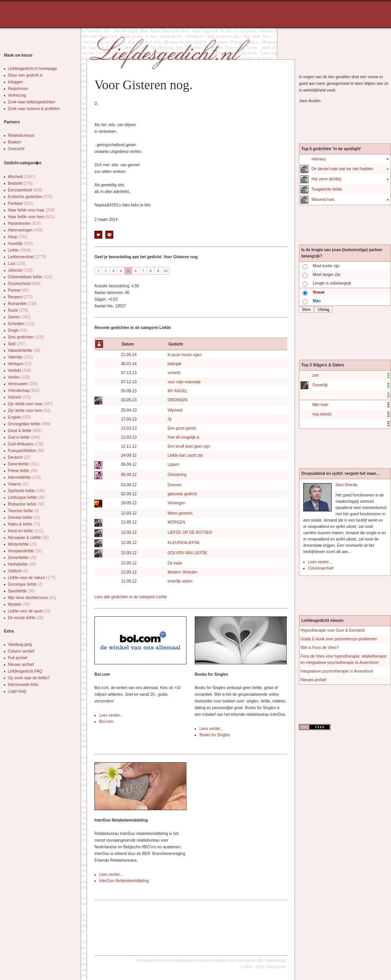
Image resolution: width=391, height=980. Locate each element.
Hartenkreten (24, 223)
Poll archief (18, 658)
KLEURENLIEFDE (184, 543)
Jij (169, 419)
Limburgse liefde (26, 497)
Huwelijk (20, 244)
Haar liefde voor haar (31, 210)
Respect (20, 297)
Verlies (19, 377)
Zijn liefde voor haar (30, 404)
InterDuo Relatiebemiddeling (124, 881)
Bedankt (20, 183)
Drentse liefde (24, 518)
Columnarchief (321, 568)
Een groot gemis (182, 428)
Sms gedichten (26, 337)
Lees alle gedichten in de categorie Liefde (131, 597)
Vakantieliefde (24, 350)
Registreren (18, 89)
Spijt (17, 344)
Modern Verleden (183, 572)
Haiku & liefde (24, 524)
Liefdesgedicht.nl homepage (32, 69)
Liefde (19, 250)
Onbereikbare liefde (30, 277)
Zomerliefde (22, 558)
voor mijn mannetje (184, 382)
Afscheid (22, 177)
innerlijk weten (180, 581)
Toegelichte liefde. (327, 189)
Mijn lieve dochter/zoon (32, 598)
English (19, 417)
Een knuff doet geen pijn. (189, 446)
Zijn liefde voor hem (29, 411)
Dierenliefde (24, 464)
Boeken (15, 142)
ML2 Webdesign (272, 961)
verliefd (174, 373)
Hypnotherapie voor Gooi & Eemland (333, 630)
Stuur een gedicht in (25, 75)
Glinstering (177, 475)
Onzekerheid (24, 284)
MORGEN (176, 522)
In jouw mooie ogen (185, 355)
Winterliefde (22, 544)
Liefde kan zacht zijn (185, 455)
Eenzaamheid (25, 190)
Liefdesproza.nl (186, 961)
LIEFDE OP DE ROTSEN (190, 532)
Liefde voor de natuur (32, 578)
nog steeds (322, 414)
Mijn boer (320, 405)
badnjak (174, 364)
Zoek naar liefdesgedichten (31, 102)
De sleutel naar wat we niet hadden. (343, 169)
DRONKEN (177, 400)
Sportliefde (21, 591)
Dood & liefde (25, 431)
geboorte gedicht (182, 494)
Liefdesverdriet (27, 257)
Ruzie (18, 310)
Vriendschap (24, 391)
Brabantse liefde (26, 504)
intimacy (319, 159)
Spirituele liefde (27, 491)
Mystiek (18, 604)
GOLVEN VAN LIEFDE (187, 553)
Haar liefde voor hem (31, 217)
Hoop (18, 237)
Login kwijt (17, 691)
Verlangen (176, 503)
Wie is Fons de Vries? (320, 648)
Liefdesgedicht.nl (151, 961)
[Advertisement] (100, 16)
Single (17, 330)
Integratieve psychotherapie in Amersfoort (337, 671)
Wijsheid (175, 410)
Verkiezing (17, 95)
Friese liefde (23, 471)
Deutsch (19, 457)
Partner (18, 290)
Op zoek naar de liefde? (29, 678)
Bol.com (106, 722)
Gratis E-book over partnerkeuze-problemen (339, 639)
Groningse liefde (25, 584)
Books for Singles (215, 735)
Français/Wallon (26, 451)
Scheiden (21, 324)
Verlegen (20, 364)
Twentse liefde (23, 511)
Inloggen (15, 82)
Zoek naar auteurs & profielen (34, 109)
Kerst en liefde (26, 531)
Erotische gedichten (30, 197)
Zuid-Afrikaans (26, 444)
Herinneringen (25, 230)
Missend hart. (323, 199)
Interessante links (23, 685)
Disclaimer (277, 967)
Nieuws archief (21, 665)
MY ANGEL (178, 391)
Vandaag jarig (20, 644)
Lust (17, 264)
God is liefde (24, 437)
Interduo (244, 961)
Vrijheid (19, 397)
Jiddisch (18, 571)
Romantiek (22, 304)
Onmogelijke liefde (29, 424)
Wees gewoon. (181, 513)
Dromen (175, 485)
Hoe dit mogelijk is (184, 437)
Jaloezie (20, 270)
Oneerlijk (320, 385)
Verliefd (20, 370)
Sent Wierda (346, 485)
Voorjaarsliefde (25, 551)
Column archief (21, 651)
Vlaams (18, 484)
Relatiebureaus (21, 135)
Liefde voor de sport (29, 611)
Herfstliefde (22, 564)
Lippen (173, 464)
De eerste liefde (26, 618)
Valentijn (20, 357)
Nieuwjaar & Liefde (29, 538)
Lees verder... (111, 715)
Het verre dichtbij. (327, 179)
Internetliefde (24, 477)
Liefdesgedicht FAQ (25, 671)
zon (315, 375)
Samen (19, 317)
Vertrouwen (23, 384)
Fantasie (21, 203)
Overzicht (16, 149)
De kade (175, 563)
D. (96, 104)
